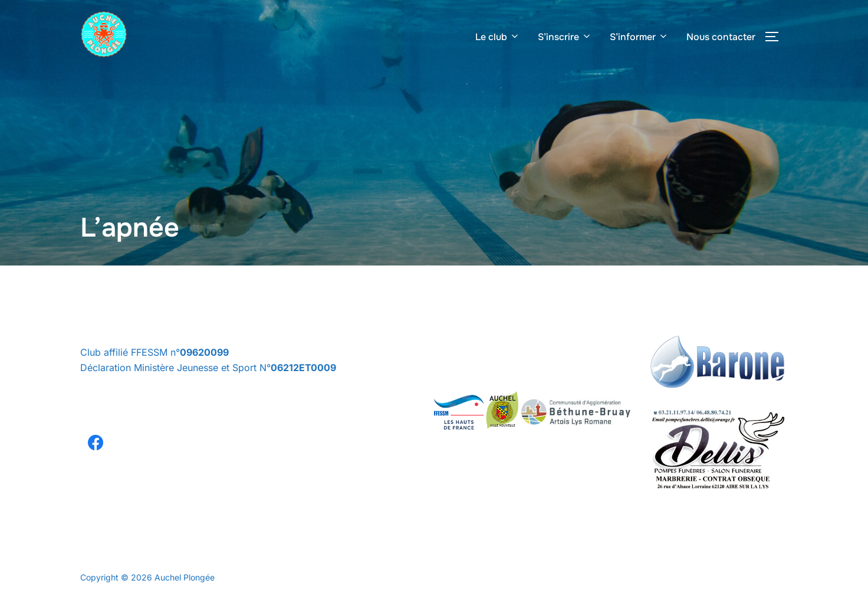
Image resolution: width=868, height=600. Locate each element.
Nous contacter (721, 37)
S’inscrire (565, 37)
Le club (498, 37)
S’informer (639, 37)
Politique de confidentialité (131, 564)
